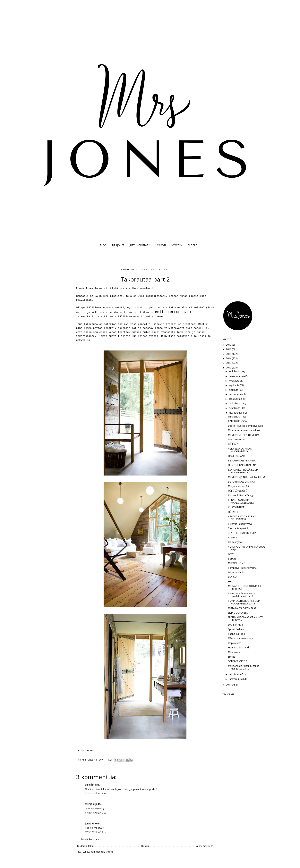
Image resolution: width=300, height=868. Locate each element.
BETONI (232, 559)
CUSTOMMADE (236, 507)
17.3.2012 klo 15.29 (96, 793)
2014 (229, 358)
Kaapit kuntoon (236, 634)
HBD (231, 581)
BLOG (103, 245)
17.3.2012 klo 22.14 (96, 832)
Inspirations (235, 643)
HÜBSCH (233, 512)
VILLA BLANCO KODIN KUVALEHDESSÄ (240, 450)
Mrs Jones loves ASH (239, 486)
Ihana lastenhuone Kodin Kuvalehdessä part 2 (242, 595)
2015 (229, 354)
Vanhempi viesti (205, 846)
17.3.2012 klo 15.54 (96, 813)
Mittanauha (234, 652)
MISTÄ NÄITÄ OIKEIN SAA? (242, 608)
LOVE (231, 554)
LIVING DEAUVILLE (238, 613)
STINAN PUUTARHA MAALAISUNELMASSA (241, 501)
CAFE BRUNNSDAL (238, 421)
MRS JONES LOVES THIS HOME (244, 435)
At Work (232, 538)
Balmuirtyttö (235, 542)
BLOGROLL (194, 245)
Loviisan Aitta (235, 625)
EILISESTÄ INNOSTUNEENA (242, 465)
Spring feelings (236, 629)
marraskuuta (236, 376)
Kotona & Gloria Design (241, 495)
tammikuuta (236, 679)
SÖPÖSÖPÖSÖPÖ (238, 491)
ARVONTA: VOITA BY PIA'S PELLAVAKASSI (242, 518)
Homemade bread (238, 648)
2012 (229, 368)
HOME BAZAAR (236, 456)
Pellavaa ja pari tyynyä (240, 524)
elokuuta (234, 390)
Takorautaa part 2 (238, 528)
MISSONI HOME (236, 563)
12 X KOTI (160, 245)
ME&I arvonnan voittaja (241, 638)
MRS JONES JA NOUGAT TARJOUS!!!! (247, 477)
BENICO (232, 577)
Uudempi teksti (86, 846)
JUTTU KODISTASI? (140, 245)
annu (88, 785)
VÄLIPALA (233, 444)
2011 (229, 685)
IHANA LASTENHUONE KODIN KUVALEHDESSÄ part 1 (244, 602)
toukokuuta (235, 404)
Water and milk (236, 572)
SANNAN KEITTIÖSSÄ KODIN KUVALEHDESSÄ (243, 471)
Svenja (89, 804)
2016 (229, 349)
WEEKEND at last (237, 417)
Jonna (88, 824)
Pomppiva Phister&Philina (242, 568)
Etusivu (145, 846)
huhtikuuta (235, 408)
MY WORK (177, 245)
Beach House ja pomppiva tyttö (246, 426)
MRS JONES (118, 245)
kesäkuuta (235, 399)
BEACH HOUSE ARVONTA (242, 461)
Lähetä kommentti (91, 839)
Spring (232, 657)
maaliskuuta (236, 413)
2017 (229, 345)
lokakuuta (234, 381)
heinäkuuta (235, 394)
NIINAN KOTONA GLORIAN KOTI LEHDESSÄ (246, 619)
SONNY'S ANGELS (238, 661)
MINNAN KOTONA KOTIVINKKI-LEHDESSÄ (245, 587)
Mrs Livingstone (237, 439)
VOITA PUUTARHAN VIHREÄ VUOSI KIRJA (247, 548)
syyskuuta (234, 385)
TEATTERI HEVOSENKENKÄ (242, 533)
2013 (229, 363)
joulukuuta (235, 371)
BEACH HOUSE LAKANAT (242, 482)
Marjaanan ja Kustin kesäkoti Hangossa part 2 (244, 667)
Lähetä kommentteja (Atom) (98, 852)
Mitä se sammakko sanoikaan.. (245, 430)
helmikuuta (235, 674)
